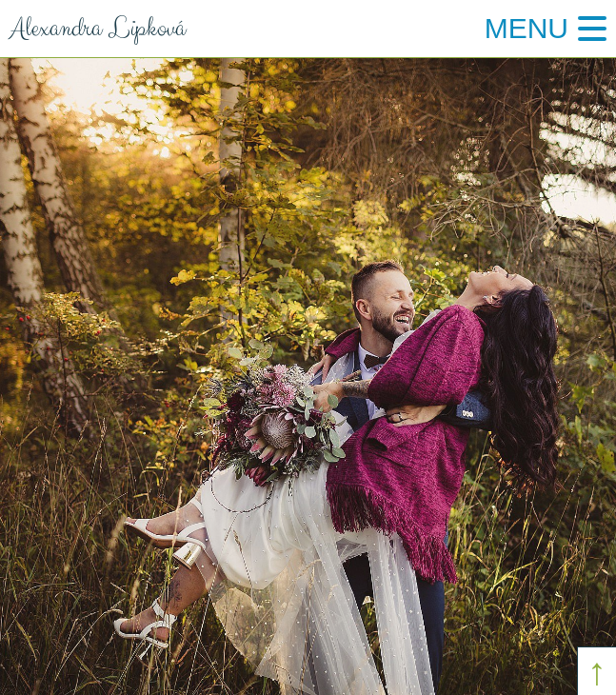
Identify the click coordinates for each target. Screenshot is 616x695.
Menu (527, 28)
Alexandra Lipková (93, 29)
